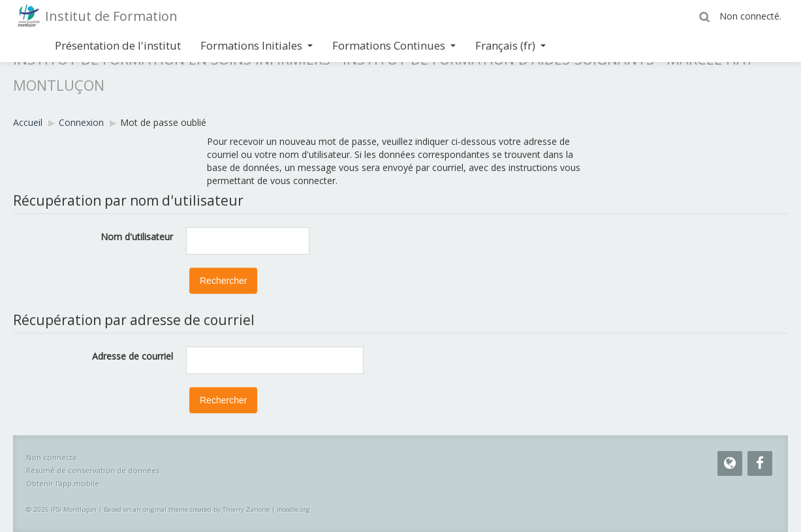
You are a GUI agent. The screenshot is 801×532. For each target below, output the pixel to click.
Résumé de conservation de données (93, 470)
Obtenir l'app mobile (63, 483)
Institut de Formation (111, 16)
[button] (706, 16)
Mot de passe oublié (163, 122)
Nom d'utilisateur (137, 237)
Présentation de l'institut (118, 45)
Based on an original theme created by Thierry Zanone (187, 509)
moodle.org (293, 509)
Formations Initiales (257, 45)
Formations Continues (394, 45)
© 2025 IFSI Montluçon (61, 509)
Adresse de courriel (133, 356)
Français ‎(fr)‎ (510, 45)
